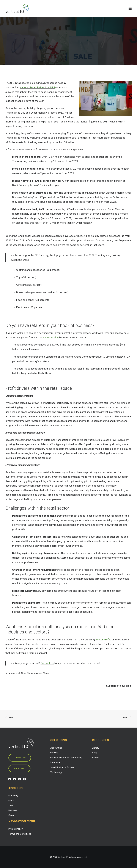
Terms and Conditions (20, 834)
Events (96, 758)
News (11, 801)
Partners (13, 810)
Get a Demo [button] (19, 768)
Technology (56, 772)
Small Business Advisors (63, 767)
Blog (94, 753)
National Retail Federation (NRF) (38, 87)
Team (11, 805)
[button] (130, 9)
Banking (54, 753)
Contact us (47, 663)
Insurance (55, 762)
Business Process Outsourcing (66, 758)
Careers (13, 815)
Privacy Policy (16, 829)
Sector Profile (51, 338)
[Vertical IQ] (17, 9)
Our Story (13, 796)
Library (96, 748)
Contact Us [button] (20, 758)
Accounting (56, 748)
